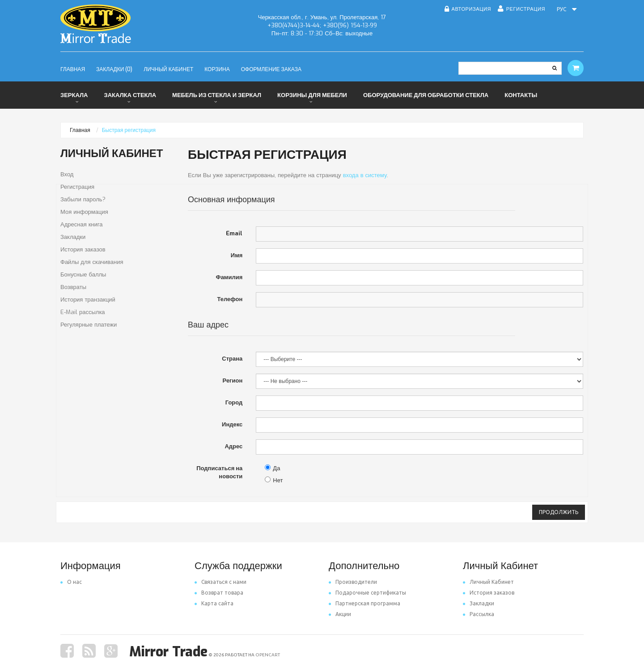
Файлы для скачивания (92, 262)
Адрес (233, 446)
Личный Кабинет (488, 582)
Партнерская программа (364, 603)
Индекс (232, 424)
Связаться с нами (220, 582)
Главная (80, 130)
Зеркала (74, 95)
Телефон (230, 299)
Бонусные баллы (83, 274)
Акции (340, 614)
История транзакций (88, 300)
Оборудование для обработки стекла (426, 95)
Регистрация (77, 187)
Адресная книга (81, 224)
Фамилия (229, 277)
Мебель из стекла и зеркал (217, 95)
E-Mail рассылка (83, 312)
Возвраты (73, 287)
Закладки (73, 237)
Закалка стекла (130, 95)
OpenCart (268, 655)
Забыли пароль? (83, 199)
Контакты (521, 95)
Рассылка (479, 614)
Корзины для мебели (312, 95)
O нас (71, 582)
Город (234, 402)
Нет (274, 480)
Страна (232, 359)
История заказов (83, 249)
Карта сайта (214, 603)
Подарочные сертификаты (367, 593)
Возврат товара (219, 593)
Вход (67, 174)
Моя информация (84, 212)
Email (234, 233)
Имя (237, 255)
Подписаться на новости (219, 472)
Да (272, 468)
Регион (233, 381)
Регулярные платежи (89, 325)
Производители (353, 582)
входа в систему (365, 175)
